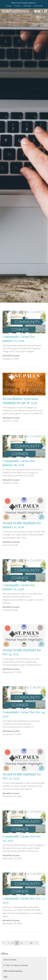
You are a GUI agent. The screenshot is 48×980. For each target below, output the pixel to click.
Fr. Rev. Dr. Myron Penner (16, 965)
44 (31, 943)
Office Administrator (13, 971)
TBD (6, 977)
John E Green (10, 960)
